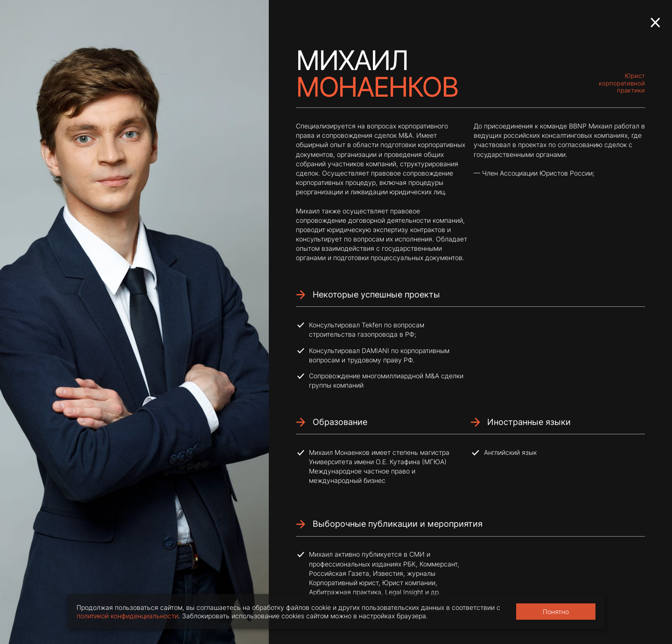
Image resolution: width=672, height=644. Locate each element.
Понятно (556, 612)
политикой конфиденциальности (127, 616)
